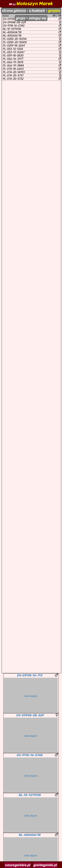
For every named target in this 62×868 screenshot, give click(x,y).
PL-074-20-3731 (32, 76)
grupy (21, 18)
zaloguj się (38, 18)
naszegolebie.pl (18, 865)
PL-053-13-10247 (32, 52)
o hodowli (37, 11)
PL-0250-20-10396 (32, 39)
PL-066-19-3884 (32, 66)
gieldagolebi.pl (45, 865)
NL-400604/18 (32, 32)
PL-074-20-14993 (32, 72)
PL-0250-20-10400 (32, 42)
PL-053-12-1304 (32, 49)
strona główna (14, 11)
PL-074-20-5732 (32, 79)
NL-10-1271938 (32, 29)
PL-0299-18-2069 (32, 46)
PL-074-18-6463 (32, 69)
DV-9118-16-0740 (32, 26)
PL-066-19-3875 (32, 62)
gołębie (54, 11)
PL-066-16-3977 (32, 59)
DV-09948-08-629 (32, 22)
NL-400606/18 (32, 36)
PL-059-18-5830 (32, 56)
